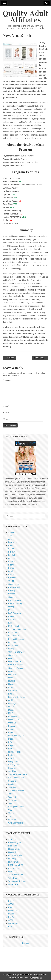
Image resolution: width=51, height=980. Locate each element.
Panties (11, 726)
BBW (10, 545)
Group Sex (13, 674)
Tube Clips (13, 878)
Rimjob (11, 758)
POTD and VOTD (16, 865)
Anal (10, 536)
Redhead (12, 755)
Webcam (12, 820)
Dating (11, 607)
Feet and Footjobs (16, 639)
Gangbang (13, 655)
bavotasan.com (37, 977)
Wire (10, 927)
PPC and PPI (14, 868)
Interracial (12, 691)
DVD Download (15, 613)
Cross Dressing (15, 600)
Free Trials (13, 846)
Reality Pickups (15, 752)
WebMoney (13, 923)
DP (10, 610)
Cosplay (12, 591)
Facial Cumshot (15, 633)
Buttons (26, 943)
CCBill (11, 904)
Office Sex (13, 723)
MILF (10, 713)
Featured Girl (14, 636)
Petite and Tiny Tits (16, 736)
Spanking (12, 781)
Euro (10, 623)
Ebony (11, 616)
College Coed (14, 587)
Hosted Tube (14, 852)
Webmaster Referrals (17, 881)
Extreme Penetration (17, 629)
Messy (11, 710)
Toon (10, 803)
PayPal (11, 917)
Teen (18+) (13, 797)
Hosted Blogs (14, 849)
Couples (12, 594)
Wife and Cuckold (16, 823)
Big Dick (12, 555)
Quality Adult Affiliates (26, 17)
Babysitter (13, 542)
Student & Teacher (16, 790)
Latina (11, 694)
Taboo (11, 794)
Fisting (11, 649)
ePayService (14, 911)
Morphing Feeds (15, 859)
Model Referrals (15, 855)
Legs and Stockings (17, 697)
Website (6, 419)
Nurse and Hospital (16, 720)
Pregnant (12, 745)
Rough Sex (13, 762)
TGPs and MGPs (16, 875)
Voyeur (11, 813)
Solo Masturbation (16, 778)
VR (10, 816)
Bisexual (12, 562)
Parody (11, 729)
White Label (13, 884)
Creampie (12, 597)
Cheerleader (14, 584)
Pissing (11, 739)
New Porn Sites (15, 862)
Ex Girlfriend (14, 626)
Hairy (11, 678)
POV (10, 742)
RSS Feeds (13, 872)
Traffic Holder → (40, 358)
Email (6, 413)
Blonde (11, 568)
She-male (12, 768)
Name (6, 406)
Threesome (13, 800)
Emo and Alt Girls (16, 620)
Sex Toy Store (14, 765)
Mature (11, 707)
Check (11, 907)
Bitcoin (11, 901)
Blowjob (12, 571)
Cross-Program (15, 843)
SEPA (11, 920)
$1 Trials (12, 839)
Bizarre (11, 565)
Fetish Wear (13, 645)
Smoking (12, 771)
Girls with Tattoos (16, 668)
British (11, 575)
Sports (11, 784)
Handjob (12, 681)
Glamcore (12, 671)
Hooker (11, 684)
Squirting (12, 787)
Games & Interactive (17, 652)
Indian (11, 687)
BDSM (11, 549)
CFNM (11, 581)
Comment (7, 380)
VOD (10, 810)
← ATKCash (9, 358)
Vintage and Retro (16, 807)
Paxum (11, 914)
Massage (12, 704)
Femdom (12, 642)
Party (11, 732)
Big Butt (12, 552)
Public (11, 749)
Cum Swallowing (15, 603)
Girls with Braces (15, 665)
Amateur (12, 532)
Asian (11, 539)
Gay (10, 658)
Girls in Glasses (15, 661)
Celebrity (12, 578)
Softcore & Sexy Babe (18, 774)
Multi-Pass (13, 716)
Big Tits (11, 558)
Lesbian (12, 700)
